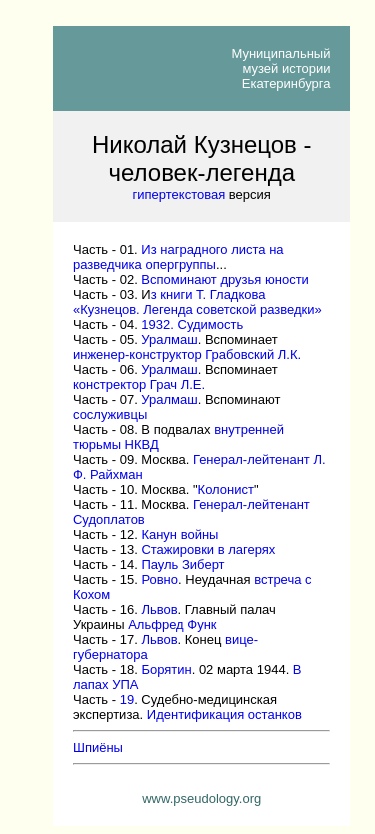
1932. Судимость (192, 324)
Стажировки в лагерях (208, 549)
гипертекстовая (179, 194)
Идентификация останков (224, 714)
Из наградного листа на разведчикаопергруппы (178, 257)
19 (127, 699)
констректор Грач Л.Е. (139, 384)
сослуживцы (110, 414)
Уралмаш (169, 339)
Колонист (226, 489)
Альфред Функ (172, 624)
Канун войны (179, 534)
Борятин (166, 669)
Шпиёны (98, 747)
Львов (159, 609)
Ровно (159, 579)
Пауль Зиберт (182, 564)
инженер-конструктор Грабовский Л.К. (187, 354)
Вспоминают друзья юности (225, 279)
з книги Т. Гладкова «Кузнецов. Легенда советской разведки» (197, 302)
